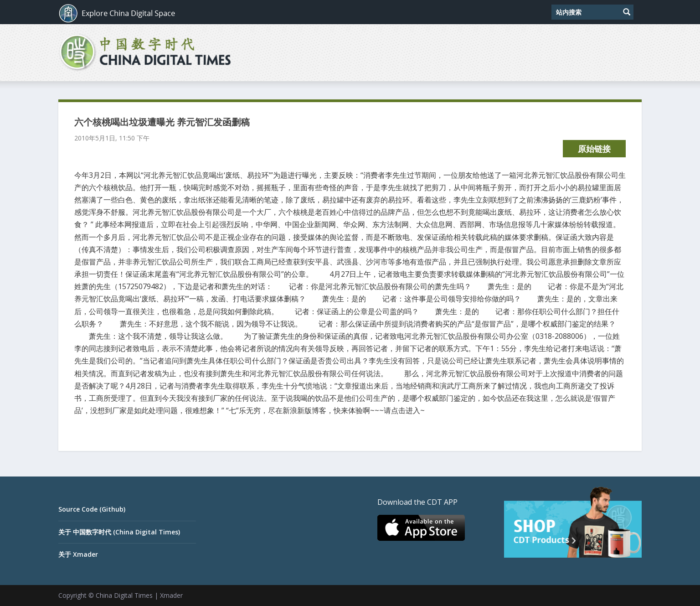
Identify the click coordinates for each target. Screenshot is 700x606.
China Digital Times (124, 595)
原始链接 (594, 149)
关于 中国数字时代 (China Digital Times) (119, 532)
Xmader (171, 595)
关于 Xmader (78, 554)
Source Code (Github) (92, 509)
